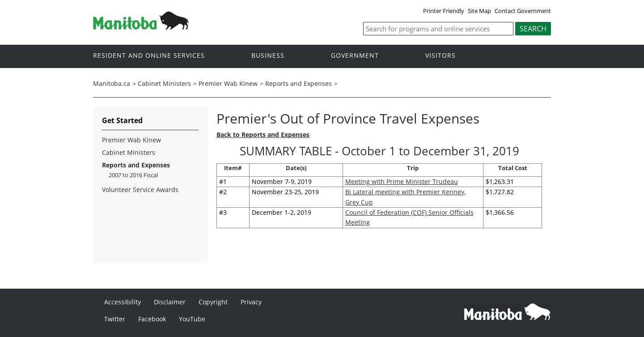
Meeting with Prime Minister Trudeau (402, 181)
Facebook (152, 319)
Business (268, 56)
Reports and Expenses (299, 83)
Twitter (115, 319)
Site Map (479, 11)
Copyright (213, 302)
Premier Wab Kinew (228, 83)
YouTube (192, 319)
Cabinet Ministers (164, 83)
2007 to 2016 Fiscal (133, 175)
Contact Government (523, 11)
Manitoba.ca (112, 83)
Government (355, 56)
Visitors (441, 56)
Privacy (251, 302)
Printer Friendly (444, 11)
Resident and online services (149, 56)
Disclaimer (170, 302)
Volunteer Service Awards (140, 190)
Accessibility (123, 302)
